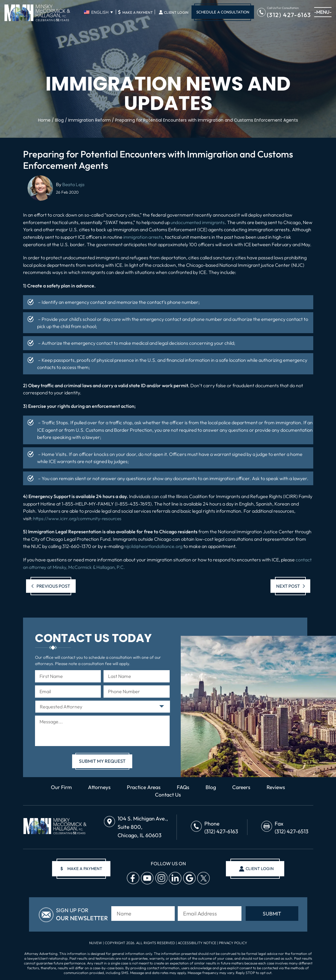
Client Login (176, 13)
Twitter (203, 878)
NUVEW (96, 942)
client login (259, 868)
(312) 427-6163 (289, 14)
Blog (212, 787)
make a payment (83, 868)
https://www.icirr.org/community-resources (79, 518)
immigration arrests (164, 237)
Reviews (278, 787)
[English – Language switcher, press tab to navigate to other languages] (98, 12)
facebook (132, 878)
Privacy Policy (233, 942)
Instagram (160, 878)
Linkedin (174, 878)
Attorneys (98, 787)
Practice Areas (144, 787)
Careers (243, 787)
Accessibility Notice (197, 942)
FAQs (184, 787)
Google (188, 878)
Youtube (146, 878)
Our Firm (59, 787)
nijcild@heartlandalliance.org (155, 546)
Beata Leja (74, 184)
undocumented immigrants (199, 222)
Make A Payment (135, 12)
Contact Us (168, 794)
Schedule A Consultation (223, 12)
